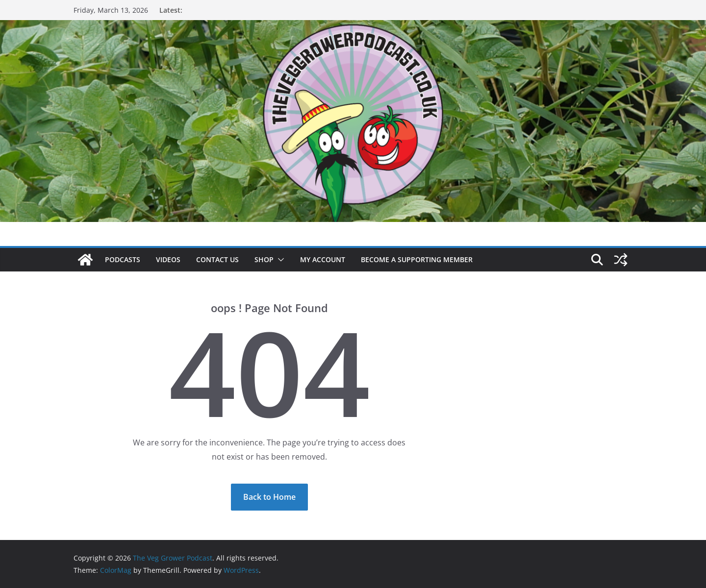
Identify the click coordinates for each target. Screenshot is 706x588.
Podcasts (123, 259)
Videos (168, 259)
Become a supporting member (417, 259)
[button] (279, 260)
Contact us (217, 259)
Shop (264, 259)
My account (323, 259)
